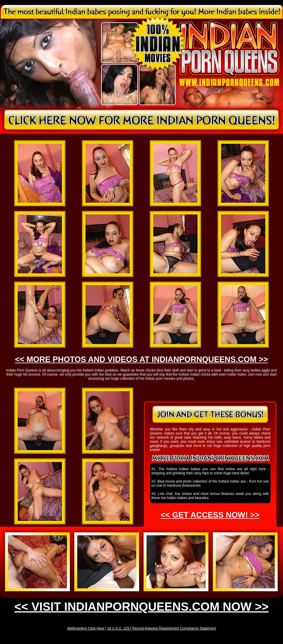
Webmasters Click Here (86, 628)
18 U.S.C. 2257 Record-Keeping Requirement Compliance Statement (161, 628)
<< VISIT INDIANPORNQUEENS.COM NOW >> (141, 607)
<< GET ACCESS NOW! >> (210, 515)
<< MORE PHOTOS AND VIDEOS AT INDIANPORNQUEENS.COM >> (141, 359)
